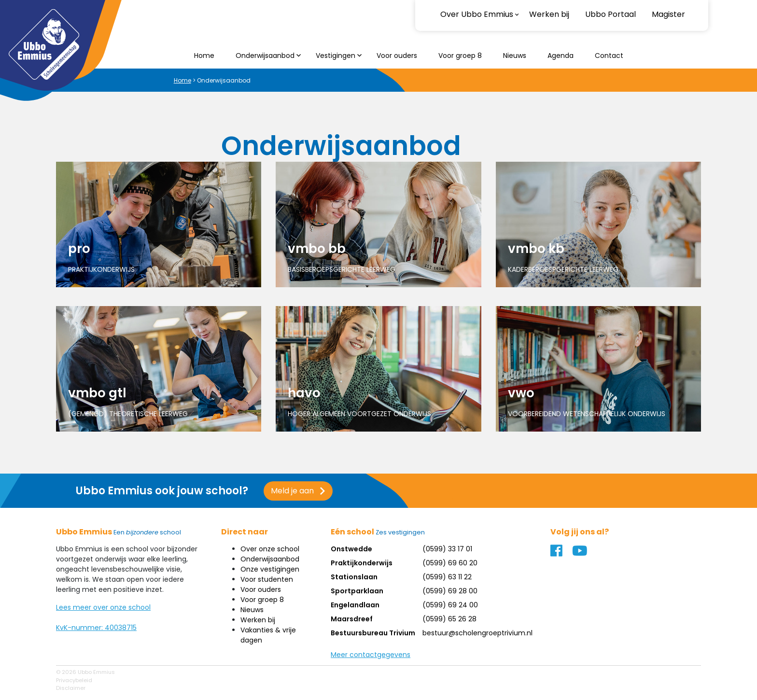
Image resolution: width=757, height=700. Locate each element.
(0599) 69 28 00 (450, 591)
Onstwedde (351, 549)
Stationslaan (354, 577)
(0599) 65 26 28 (449, 619)
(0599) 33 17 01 (447, 549)
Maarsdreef (352, 619)
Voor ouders (397, 56)
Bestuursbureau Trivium (373, 633)
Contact (609, 56)
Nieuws (515, 56)
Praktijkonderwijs (362, 563)
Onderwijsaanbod (265, 56)
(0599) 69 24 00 (450, 605)
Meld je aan (292, 491)
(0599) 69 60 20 (450, 563)
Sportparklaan (357, 591)
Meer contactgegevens (371, 655)
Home (204, 56)
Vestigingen (336, 56)
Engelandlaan (355, 605)
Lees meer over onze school (103, 607)
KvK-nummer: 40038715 (96, 628)
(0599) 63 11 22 (447, 577)
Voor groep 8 (460, 56)
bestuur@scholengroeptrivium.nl (477, 633)
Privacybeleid (74, 680)
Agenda (561, 56)
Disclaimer (71, 688)
